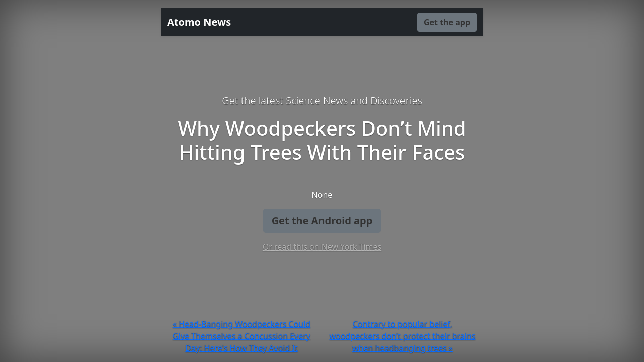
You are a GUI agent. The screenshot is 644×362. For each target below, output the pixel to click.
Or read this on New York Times (322, 247)
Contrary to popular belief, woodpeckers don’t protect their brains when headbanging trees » (403, 336)
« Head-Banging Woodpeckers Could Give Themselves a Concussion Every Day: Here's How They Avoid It (242, 336)
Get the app (447, 22)
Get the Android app (322, 220)
